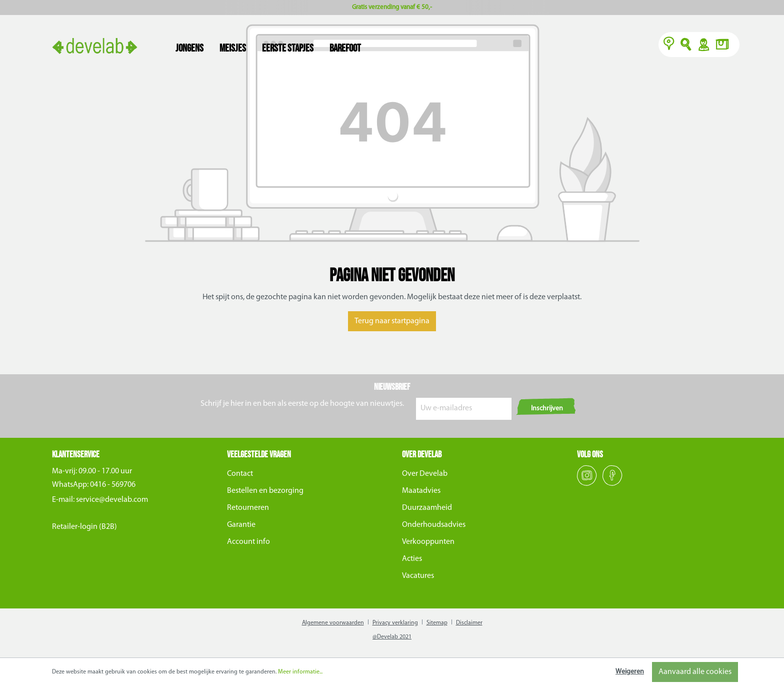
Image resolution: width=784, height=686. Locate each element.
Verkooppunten (428, 542)
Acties (412, 559)
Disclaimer (469, 623)
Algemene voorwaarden (333, 623)
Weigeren (630, 672)
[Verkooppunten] (669, 46)
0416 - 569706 (113, 485)
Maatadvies (421, 491)
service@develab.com (112, 500)
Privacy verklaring (395, 623)
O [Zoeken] (686, 46)
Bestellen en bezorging (265, 491)
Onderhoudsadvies (434, 525)
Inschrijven (547, 409)
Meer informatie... (300, 672)
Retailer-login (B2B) (84, 527)
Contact (240, 474)
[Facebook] (612, 484)
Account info (248, 542)
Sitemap (437, 623)
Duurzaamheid (427, 508)
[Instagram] (588, 484)
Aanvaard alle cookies (695, 672)
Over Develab (425, 474)
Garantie (241, 525)
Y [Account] (703, 46)
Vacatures (418, 576)
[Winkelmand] (725, 46)
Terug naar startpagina (392, 321)
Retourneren (248, 508)
